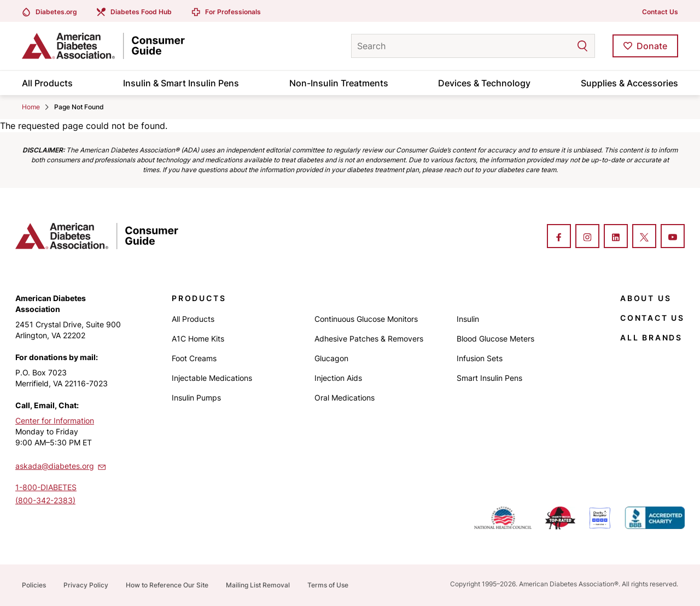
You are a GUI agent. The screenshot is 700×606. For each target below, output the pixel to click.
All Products (47, 83)
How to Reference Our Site (167, 585)
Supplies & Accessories (629, 83)
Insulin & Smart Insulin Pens (181, 83)
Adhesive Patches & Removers (369, 339)
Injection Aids (338, 378)
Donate (652, 46)
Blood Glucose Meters (495, 339)
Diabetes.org (56, 12)
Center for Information (55, 420)
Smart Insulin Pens (489, 378)
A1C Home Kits (198, 339)
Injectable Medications (212, 378)
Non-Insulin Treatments (339, 83)
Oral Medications (345, 398)
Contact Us (660, 12)
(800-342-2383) (45, 500)
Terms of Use (328, 585)
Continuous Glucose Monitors (366, 319)
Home (31, 107)
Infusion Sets (480, 358)
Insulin (468, 319)
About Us (646, 298)
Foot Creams (194, 358)
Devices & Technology (484, 83)
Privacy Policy (86, 585)
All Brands (651, 337)
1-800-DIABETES (46, 487)
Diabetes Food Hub (141, 12)
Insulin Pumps (196, 398)
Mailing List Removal (258, 585)
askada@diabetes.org (61, 466)
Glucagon (331, 358)
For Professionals (233, 12)
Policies (34, 585)
